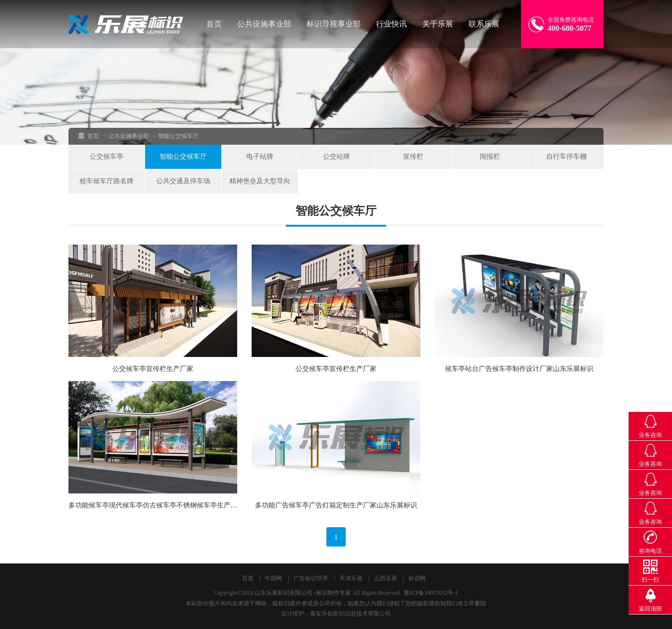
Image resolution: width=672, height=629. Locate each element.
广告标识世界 (311, 578)
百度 (248, 578)
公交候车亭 (107, 157)
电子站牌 (260, 157)
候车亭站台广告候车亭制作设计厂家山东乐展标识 (519, 369)
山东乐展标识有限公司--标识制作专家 (303, 593)
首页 (214, 24)
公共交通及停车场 (183, 181)
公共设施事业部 (264, 24)
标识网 (417, 578)
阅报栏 (490, 157)
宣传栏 (413, 157)
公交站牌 (336, 157)
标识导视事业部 (334, 24)
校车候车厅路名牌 (107, 181)
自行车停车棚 (566, 157)
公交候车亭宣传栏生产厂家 (153, 369)
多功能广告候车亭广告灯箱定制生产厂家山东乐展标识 (336, 505)
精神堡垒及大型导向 (260, 181)
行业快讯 (391, 24)
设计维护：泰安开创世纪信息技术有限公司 (336, 614)
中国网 (273, 578)
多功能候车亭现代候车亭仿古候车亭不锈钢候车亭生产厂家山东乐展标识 (176, 505)
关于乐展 (438, 24)
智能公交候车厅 (183, 157)
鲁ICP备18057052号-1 (431, 593)
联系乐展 (484, 24)
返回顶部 (650, 609)
